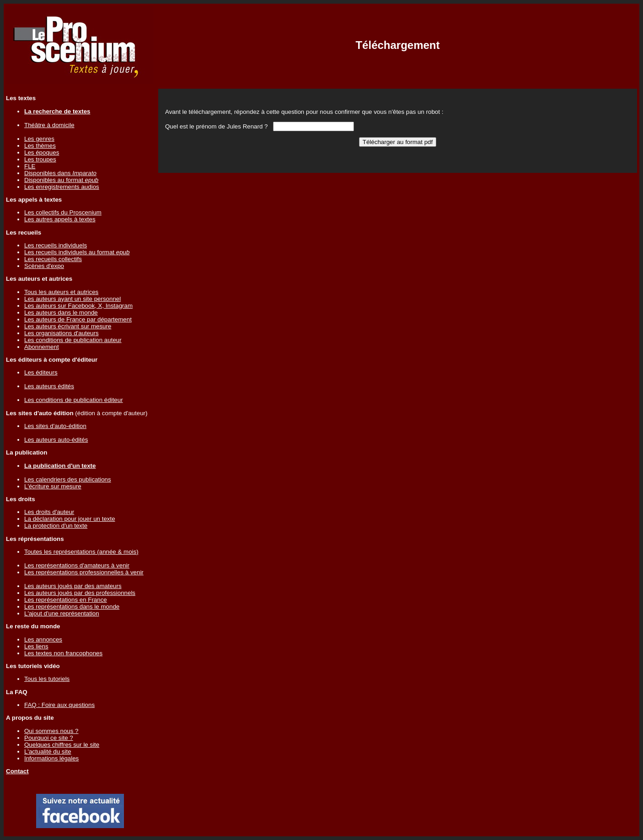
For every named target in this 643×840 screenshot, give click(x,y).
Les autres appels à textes (60, 219)
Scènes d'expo (44, 266)
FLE (30, 166)
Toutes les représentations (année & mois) (81, 552)
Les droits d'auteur (49, 512)
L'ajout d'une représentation (62, 613)
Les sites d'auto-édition (55, 426)
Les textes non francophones (63, 653)
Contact (17, 771)
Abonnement (42, 347)
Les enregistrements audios (62, 187)
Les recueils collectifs (53, 259)
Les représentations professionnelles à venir (84, 572)
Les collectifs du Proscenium (63, 212)
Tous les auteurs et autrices (61, 292)
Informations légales (51, 758)
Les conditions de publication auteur (73, 340)
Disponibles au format (61, 180)
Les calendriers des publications (68, 479)
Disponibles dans (60, 173)
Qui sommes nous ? (51, 731)
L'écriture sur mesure (53, 486)
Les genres (39, 139)
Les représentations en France (66, 600)
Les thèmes (40, 146)
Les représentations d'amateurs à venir (77, 565)
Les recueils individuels (56, 245)
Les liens (36, 646)
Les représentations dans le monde (72, 607)
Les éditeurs (41, 372)
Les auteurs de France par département (78, 319)
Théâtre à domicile (49, 125)
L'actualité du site (48, 752)
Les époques (42, 152)
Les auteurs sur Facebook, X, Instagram (78, 306)
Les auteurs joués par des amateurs (73, 586)
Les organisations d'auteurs (62, 333)
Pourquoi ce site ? (49, 738)
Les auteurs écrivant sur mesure (68, 326)
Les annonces (43, 639)
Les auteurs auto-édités (56, 440)
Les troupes (40, 159)
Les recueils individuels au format (77, 252)
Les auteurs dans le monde (61, 313)
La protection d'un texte (56, 526)
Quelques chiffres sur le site (62, 745)
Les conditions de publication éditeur (74, 400)
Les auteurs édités (49, 386)
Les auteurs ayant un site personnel (72, 299)
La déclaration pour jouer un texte (70, 519)
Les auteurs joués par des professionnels (80, 593)
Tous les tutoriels (47, 679)
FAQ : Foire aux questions (59, 705)
